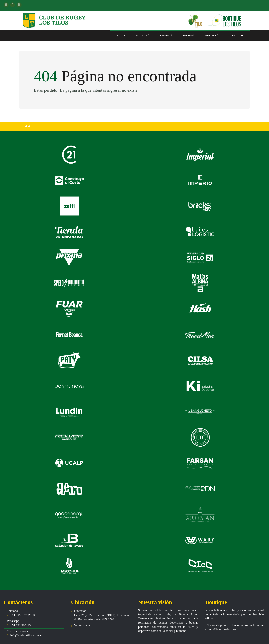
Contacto (237, 35)
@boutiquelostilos (225, 629)
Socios (188, 35)
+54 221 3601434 (21, 625)
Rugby (166, 35)
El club (142, 35)
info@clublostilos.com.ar (26, 635)
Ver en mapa (82, 625)
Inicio (120, 35)
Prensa (212, 35)
